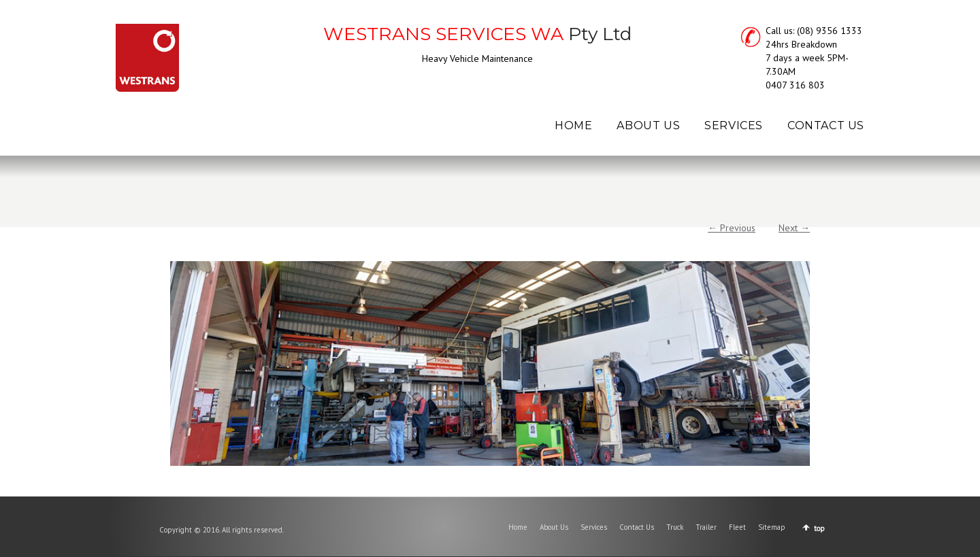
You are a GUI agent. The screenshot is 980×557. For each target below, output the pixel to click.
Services (594, 527)
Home (518, 527)
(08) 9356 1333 (830, 31)
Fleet (737, 527)
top (819, 528)
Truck (675, 527)
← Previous (732, 228)
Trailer (706, 527)
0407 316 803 (795, 85)
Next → (794, 228)
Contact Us (637, 527)
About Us (554, 527)
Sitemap (772, 527)
